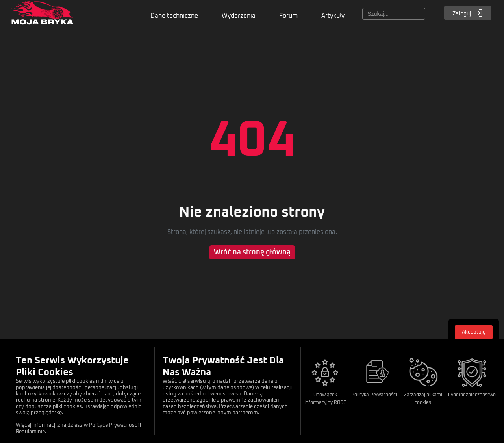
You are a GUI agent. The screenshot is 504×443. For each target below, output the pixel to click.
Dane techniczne (174, 16)
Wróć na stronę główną (252, 252)
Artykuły (333, 16)
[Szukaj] (394, 14)
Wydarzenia (239, 16)
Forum (288, 16)
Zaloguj (468, 13)
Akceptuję (474, 332)
